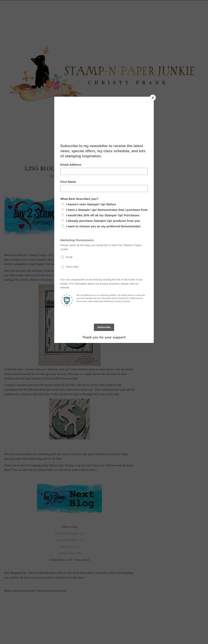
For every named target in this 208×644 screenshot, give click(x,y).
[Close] (153, 98)
